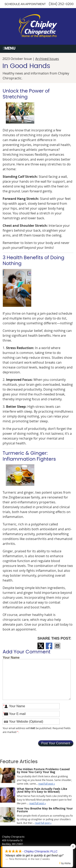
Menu (9, 48)
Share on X (41, 646)
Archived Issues (47, 59)
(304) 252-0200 (61, 4)
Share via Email (58, 646)
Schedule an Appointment (25, 4)
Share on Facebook (49, 646)
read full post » (47, 784)
